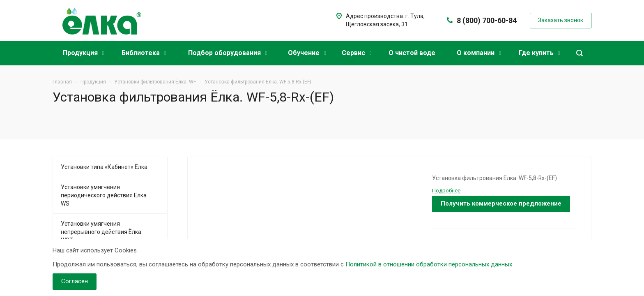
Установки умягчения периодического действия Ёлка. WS (104, 195)
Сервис (356, 53)
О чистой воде (412, 53)
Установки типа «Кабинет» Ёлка (104, 167)
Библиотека (144, 53)
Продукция (83, 53)
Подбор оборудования (228, 53)
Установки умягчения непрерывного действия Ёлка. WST (102, 232)
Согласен (75, 281)
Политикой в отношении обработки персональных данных (429, 264)
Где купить (539, 53)
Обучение (307, 53)
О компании (479, 53)
